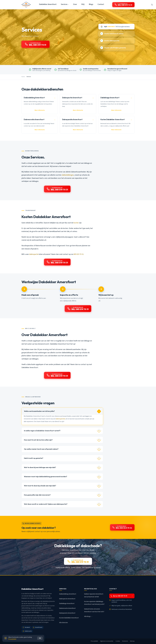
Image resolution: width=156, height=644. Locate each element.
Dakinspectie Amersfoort (67, 599)
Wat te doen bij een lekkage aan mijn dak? (40, 467)
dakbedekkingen (68, 175)
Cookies (118, 641)
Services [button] (64, 4)
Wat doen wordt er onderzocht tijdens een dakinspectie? (46, 504)
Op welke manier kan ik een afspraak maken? (41, 449)
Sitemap (132, 641)
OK (40, 638)
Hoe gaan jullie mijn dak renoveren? (37, 495)
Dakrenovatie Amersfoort (67, 608)
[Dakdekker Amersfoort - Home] (26, 5)
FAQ (83, 4)
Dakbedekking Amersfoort (68, 594)
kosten (76, 223)
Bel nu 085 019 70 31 (122, 596)
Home (23, 77)
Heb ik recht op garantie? (34, 458)
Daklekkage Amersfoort (67, 604)
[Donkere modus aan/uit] (152, 5)
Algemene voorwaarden (107, 641)
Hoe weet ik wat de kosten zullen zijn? (38, 440)
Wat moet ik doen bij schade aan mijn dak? (40, 486)
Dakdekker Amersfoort (48, 4)
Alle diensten (63, 623)
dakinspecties (61, 419)
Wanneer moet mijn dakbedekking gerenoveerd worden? (46, 477)
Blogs (91, 4)
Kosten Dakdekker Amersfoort (69, 618)
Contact (101, 4)
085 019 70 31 (79, 254)
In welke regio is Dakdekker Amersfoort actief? (42, 431)
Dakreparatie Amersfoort (67, 613)
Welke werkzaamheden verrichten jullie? (39, 411)
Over (75, 4)
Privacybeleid (94, 641)
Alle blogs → (88, 616)
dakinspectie (34, 254)
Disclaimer (125, 641)
